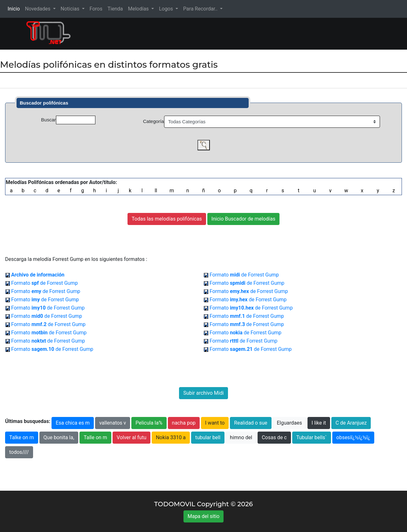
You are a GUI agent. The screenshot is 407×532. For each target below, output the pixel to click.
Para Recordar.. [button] (201, 9)
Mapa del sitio (203, 516)
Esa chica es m (73, 423)
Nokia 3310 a (171, 437)
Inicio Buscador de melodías (243, 219)
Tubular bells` (312, 437)
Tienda (115, 9)
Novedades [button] (38, 9)
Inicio (15, 8)
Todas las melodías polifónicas (167, 219)
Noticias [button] (71, 9)
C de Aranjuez (351, 423)
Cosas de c (274, 437)
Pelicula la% (149, 423)
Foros (96, 9)
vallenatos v (113, 423)
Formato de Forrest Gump (244, 275)
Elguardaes (289, 423)
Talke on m (22, 437)
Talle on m (95, 437)
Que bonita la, (59, 437)
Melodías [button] (139, 9)
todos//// (19, 452)
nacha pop (184, 423)
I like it (319, 423)
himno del (241, 437)
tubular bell (208, 437)
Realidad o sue (251, 423)
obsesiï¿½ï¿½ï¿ (353, 437)
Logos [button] (167, 9)
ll (156, 191)
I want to (215, 423)
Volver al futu (131, 437)
